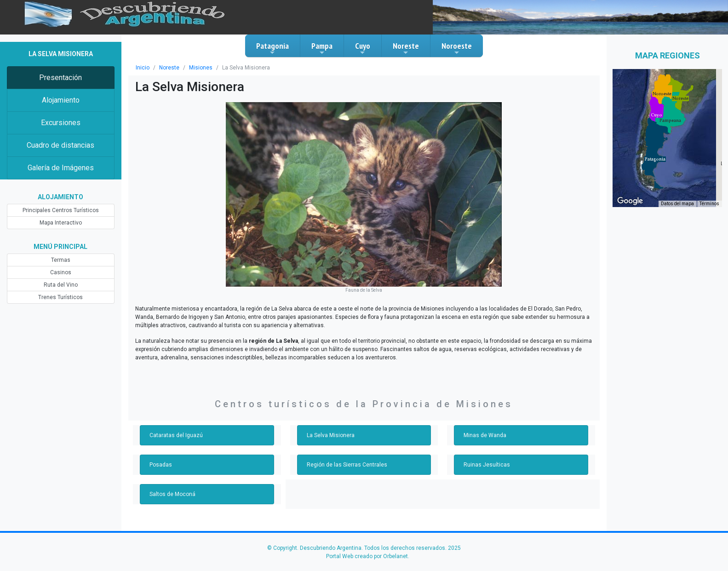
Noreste (406, 48)
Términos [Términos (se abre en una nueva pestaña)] (709, 204)
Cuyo (363, 48)
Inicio (143, 68)
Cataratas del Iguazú (176, 435)
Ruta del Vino (61, 285)
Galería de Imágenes (61, 168)
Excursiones (61, 123)
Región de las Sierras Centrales (347, 465)
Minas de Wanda (485, 435)
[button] (655, 159)
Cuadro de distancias (60, 145)
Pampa (322, 48)
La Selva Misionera (331, 435)
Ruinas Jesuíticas (487, 465)
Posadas (161, 465)
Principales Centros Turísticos (61, 210)
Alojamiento (61, 100)
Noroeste (457, 48)
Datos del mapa (677, 204)
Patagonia (272, 48)
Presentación (60, 78)
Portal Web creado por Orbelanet (367, 556)
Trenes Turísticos (60, 297)
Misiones (201, 68)
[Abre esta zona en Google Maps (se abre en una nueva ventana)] (630, 201)
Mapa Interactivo (61, 223)
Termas (61, 260)
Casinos (61, 272)
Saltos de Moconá (172, 494)
